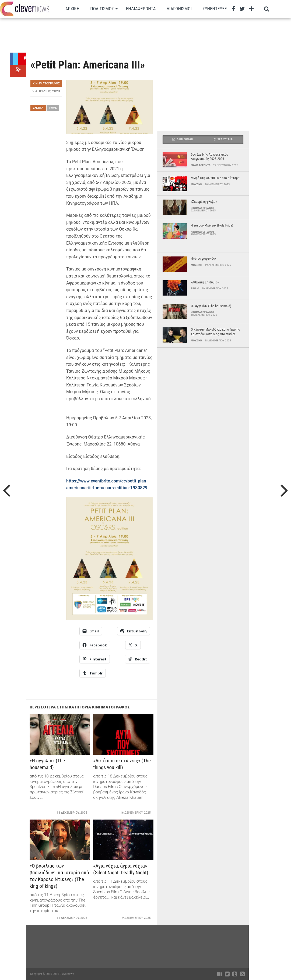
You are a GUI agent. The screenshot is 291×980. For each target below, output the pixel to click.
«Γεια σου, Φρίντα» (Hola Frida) (212, 225)
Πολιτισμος (102, 9)
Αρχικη (72, 9)
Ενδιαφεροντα (141, 9)
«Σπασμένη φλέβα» (204, 202)
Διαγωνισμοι (179, 9)
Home (53, 108)
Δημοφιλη (183, 139)
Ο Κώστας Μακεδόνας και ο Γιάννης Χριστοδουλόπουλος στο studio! (215, 332)
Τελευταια (223, 139)
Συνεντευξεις (216, 9)
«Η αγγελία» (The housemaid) (47, 764)
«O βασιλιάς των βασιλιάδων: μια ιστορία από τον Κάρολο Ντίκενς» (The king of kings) (59, 876)
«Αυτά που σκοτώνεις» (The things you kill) (122, 764)
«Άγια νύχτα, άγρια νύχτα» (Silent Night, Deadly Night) (121, 869)
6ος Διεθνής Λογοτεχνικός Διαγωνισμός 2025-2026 (209, 157)
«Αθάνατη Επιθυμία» (205, 282)
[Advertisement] (141, 35)
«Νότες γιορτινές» (204, 258)
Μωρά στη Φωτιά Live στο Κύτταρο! (216, 178)
